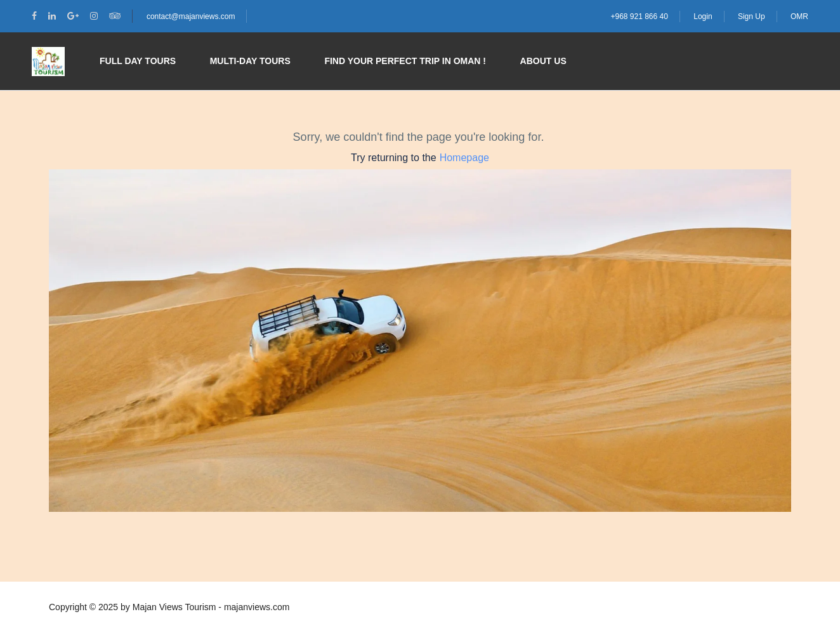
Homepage (464, 158)
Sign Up (751, 16)
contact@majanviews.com (191, 16)
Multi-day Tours (250, 61)
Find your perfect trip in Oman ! (405, 61)
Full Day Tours (138, 61)
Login (703, 16)
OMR (799, 16)
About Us (543, 61)
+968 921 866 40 (639, 16)
